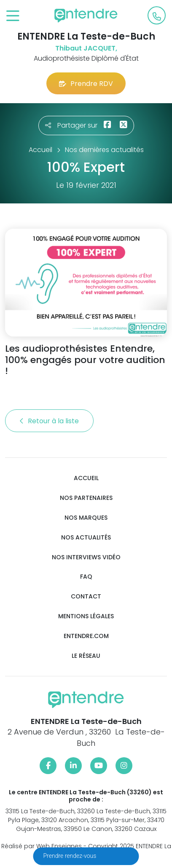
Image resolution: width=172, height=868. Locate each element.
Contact (86, 597)
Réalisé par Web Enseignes (42, 846)
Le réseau (86, 656)
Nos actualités (86, 538)
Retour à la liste (49, 421)
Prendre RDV (86, 84)
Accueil (86, 478)
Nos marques (86, 518)
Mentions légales (86, 616)
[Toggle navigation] (13, 16)
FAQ (86, 577)
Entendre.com (86, 636)
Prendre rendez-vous (71, 856)
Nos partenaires (86, 498)
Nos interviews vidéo (86, 557)
